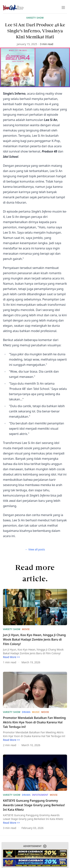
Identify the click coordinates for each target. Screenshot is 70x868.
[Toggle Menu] (63, 8)
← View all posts (35, 549)
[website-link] (35, 854)
